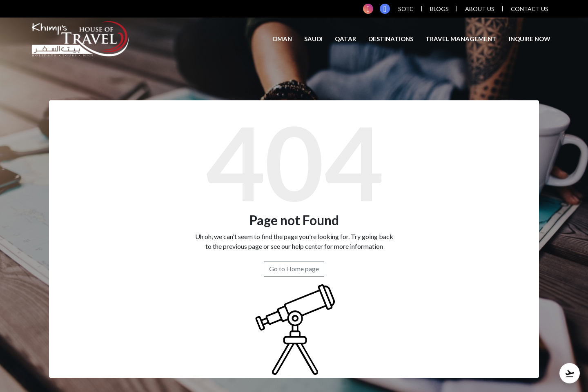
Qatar (345, 39)
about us (480, 9)
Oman (282, 39)
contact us (530, 9)
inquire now (530, 39)
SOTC (406, 9)
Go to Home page (294, 269)
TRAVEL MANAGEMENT (461, 39)
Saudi (313, 39)
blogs (439, 9)
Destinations (391, 39)
